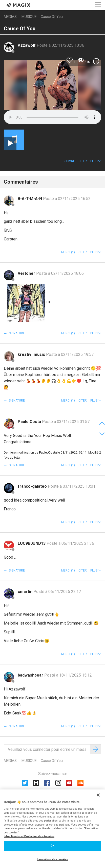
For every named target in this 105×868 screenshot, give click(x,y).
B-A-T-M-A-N (30, 199)
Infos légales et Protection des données (29, 836)
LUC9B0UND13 (32, 543)
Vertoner (27, 273)
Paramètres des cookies (52, 859)
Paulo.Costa (30, 422)
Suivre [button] (70, 161)
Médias (10, 17)
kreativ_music (32, 354)
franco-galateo (33, 486)
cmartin (26, 592)
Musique (29, 17)
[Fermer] (98, 795)
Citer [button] (83, 161)
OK (52, 846)
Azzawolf (27, 45)
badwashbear (31, 675)
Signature (16, 333)
